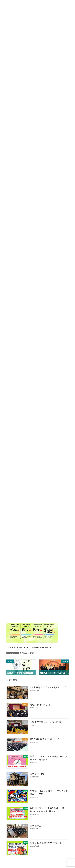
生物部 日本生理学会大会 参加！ (46, 843)
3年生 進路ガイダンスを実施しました (48, 687)
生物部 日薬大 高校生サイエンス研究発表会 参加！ (49, 792)
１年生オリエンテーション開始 (45, 722)
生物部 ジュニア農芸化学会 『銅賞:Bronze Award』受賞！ (47, 810)
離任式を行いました (40, 705)
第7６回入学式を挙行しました (45, 739)
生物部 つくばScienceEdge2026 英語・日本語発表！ (49, 758)
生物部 (32, 653)
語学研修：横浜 (38, 774)
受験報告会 (35, 825)
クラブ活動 (24, 653)
